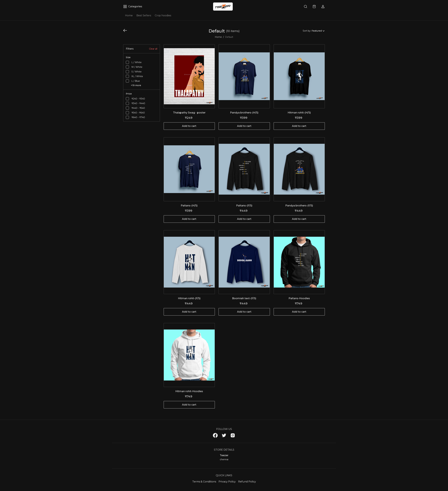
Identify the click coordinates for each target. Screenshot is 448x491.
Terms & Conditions (204, 482)
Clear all (153, 49)
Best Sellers (144, 15)
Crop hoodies (163, 15)
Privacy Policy (227, 482)
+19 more (136, 85)
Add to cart (189, 126)
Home (129, 15)
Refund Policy (247, 482)
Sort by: (307, 31)
